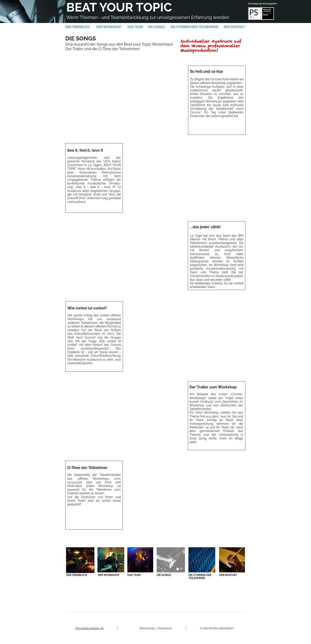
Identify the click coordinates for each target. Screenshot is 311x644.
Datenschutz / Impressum (156, 628)
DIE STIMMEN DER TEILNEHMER (194, 27)
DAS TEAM (135, 27)
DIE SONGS (156, 27)
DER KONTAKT (234, 27)
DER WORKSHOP (109, 27)
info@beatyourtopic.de (89, 628)
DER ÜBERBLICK (77, 27)
